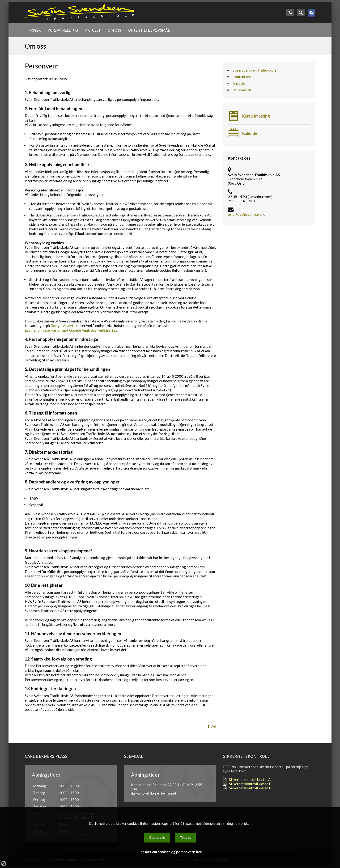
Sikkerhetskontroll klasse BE (251, 788)
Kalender (243, 133)
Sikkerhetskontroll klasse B (250, 784)
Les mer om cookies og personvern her (170, 852)
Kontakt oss (242, 77)
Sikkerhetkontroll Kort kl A (250, 779)
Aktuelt (93, 30)
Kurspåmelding (63, 30)
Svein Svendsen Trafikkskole (255, 70)
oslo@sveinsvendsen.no (247, 214)
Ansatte (239, 83)
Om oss (114, 30)
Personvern (242, 90)
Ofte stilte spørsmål (149, 30)
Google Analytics (64, 326)
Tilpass (185, 837)
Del (212, 726)
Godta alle (157, 837)
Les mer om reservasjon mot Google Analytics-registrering (71, 330)
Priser (34, 30)
